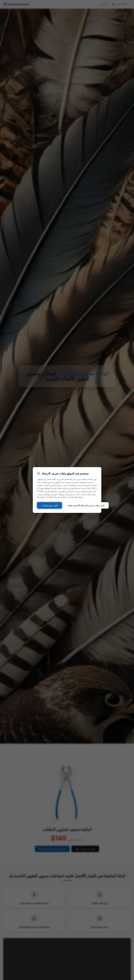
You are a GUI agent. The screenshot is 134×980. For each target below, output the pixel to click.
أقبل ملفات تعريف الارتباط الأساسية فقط (86, 505)
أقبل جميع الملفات (49, 505)
